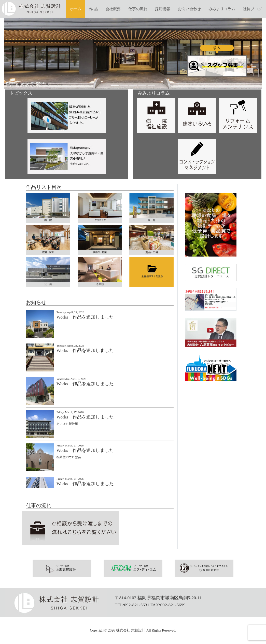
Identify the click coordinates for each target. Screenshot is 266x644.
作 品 (93, 9)
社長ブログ (252, 9)
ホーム (76, 9)
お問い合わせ (189, 9)
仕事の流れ (138, 9)
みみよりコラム (222, 9)
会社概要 (113, 9)
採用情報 (163, 9)
